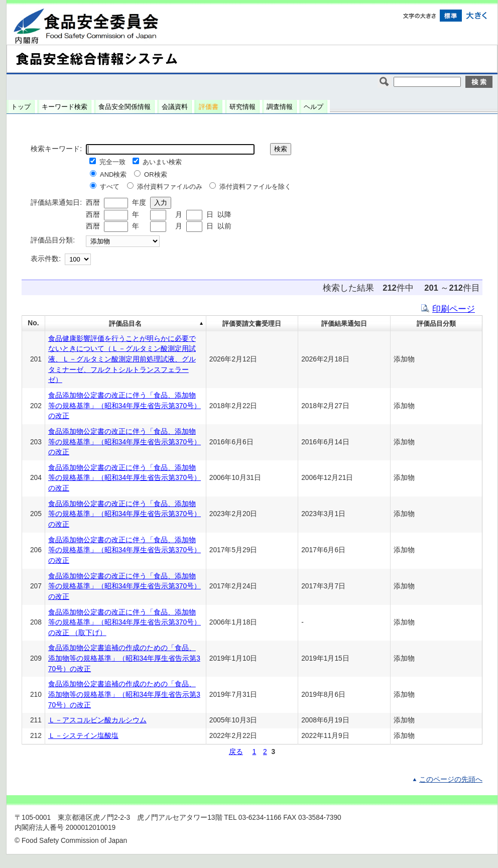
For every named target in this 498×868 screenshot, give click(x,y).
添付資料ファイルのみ (170, 187)
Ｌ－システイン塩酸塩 (83, 736)
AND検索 (113, 174)
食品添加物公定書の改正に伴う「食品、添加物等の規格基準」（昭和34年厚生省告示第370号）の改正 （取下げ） (125, 623)
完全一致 (112, 162)
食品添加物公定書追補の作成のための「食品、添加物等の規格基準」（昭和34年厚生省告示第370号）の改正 (124, 658)
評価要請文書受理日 (252, 324)
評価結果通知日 (344, 324)
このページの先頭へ (451, 779)
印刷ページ (454, 309)
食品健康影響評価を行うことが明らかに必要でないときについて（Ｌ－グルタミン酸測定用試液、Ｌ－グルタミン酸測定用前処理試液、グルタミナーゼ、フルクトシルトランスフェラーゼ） (122, 359)
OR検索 (156, 174)
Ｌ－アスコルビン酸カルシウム (97, 720)
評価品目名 (125, 324)
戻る (236, 752)
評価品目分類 (436, 324)
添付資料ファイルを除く (255, 187)
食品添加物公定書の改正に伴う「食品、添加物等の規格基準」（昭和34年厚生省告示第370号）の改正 (125, 406)
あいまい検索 (162, 162)
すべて (110, 187)
